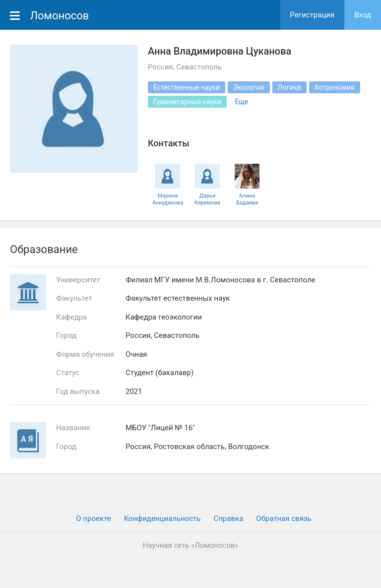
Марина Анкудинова (168, 199)
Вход (363, 15)
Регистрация (313, 15)
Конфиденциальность (162, 519)
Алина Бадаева (247, 199)
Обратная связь (284, 519)
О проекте (93, 519)
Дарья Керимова (207, 199)
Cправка (228, 519)
